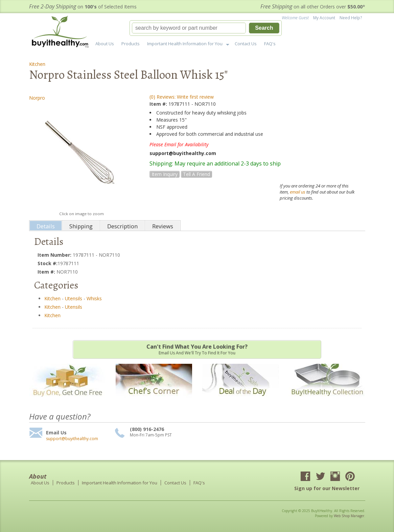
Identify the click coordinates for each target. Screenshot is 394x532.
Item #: (159, 104)
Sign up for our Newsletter (327, 488)
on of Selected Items (83, 7)
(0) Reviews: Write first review (182, 97)
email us (298, 192)
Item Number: (55, 255)
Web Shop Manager (349, 516)
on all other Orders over (313, 7)
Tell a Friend (196, 174)
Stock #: (48, 263)
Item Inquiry (165, 174)
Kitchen (37, 64)
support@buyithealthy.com (72, 439)
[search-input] (189, 28)
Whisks (94, 298)
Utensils (74, 298)
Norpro (37, 98)
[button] (206, 28)
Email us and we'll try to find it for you (197, 349)
